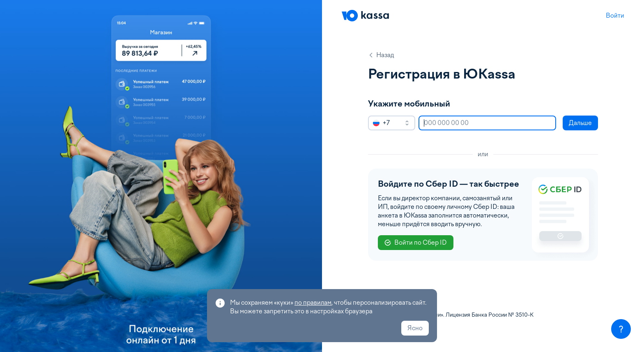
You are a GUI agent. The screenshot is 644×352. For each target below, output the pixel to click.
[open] (407, 123)
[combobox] (392, 123)
